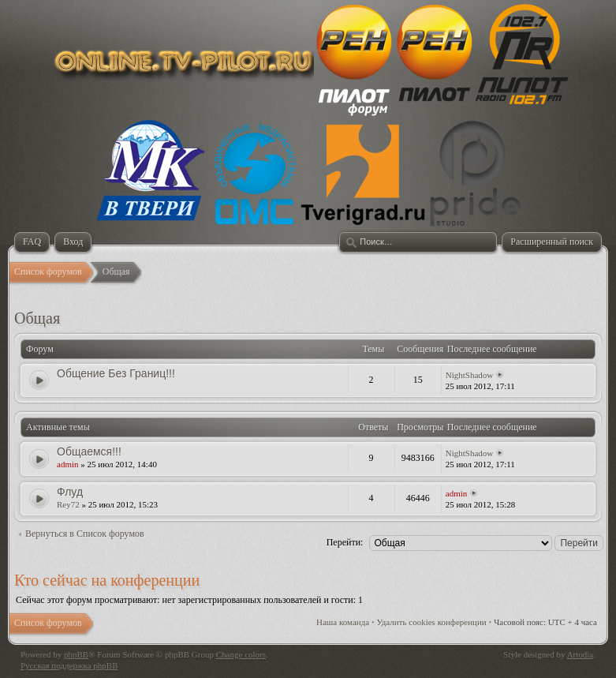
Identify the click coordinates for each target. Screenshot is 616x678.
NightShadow (470, 375)
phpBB (76, 654)
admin (68, 464)
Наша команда (343, 622)
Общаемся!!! (89, 451)
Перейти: (345, 542)
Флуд (70, 492)
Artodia (581, 654)
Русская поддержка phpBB (69, 665)
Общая (37, 318)
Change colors (241, 654)
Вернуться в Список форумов (85, 534)
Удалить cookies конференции (432, 622)
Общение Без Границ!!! (116, 373)
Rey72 (68, 504)
